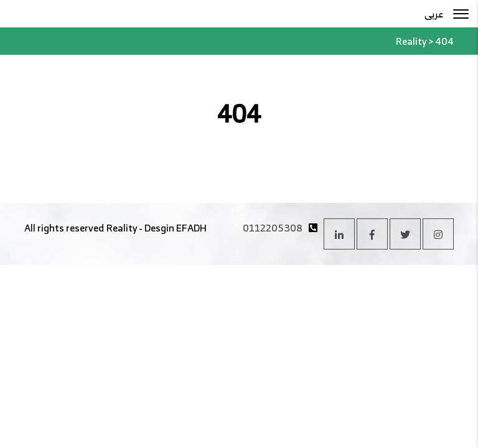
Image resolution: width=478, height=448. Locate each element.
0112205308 (273, 228)
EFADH (191, 228)
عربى (434, 14)
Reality (122, 228)
